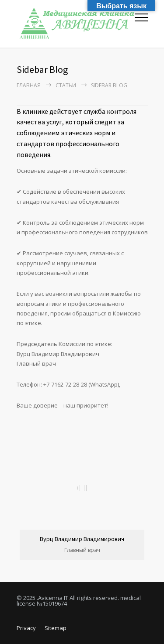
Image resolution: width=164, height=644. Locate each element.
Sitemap (56, 628)
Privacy (26, 628)
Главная (29, 85)
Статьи (66, 85)
